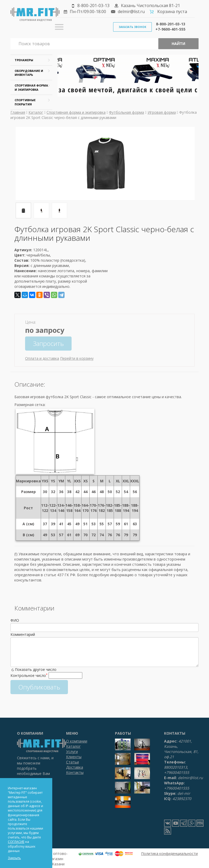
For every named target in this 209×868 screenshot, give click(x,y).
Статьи (72, 762)
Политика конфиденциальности (169, 853)
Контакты (75, 772)
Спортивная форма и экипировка (76, 112)
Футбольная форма (126, 112)
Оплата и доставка (42, 358)
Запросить (48, 343)
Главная (18, 112)
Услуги (72, 752)
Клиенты (74, 757)
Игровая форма (162, 112)
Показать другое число (36, 669)
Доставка (75, 767)
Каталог (36, 112)
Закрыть (14, 858)
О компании (77, 741)
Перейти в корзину (77, 358)
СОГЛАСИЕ (16, 842)
